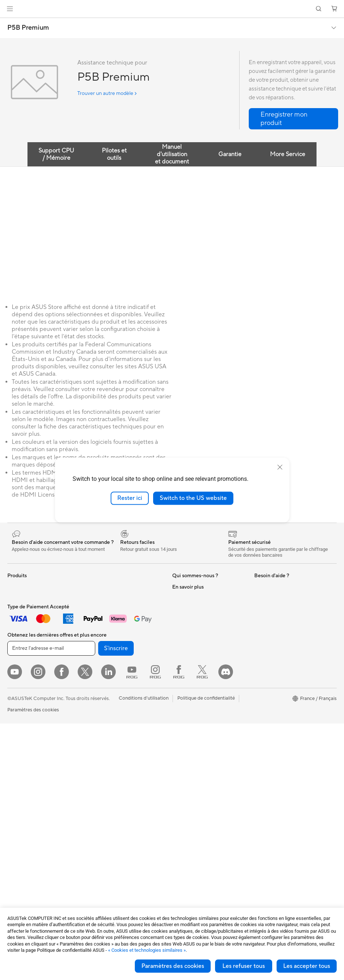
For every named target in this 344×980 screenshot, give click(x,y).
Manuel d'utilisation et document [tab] (172, 154)
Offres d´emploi (189, 620)
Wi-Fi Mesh (101, 670)
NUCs (14, 753)
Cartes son (100, 604)
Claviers (97, 736)
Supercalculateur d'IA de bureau (123, 703)
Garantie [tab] (230, 154)
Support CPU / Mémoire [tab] (56, 154)
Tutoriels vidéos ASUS (196, 763)
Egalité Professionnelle (197, 609)
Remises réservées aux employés (290, 714)
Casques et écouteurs (112, 758)
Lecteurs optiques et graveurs (121, 615)
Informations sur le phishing (284, 725)
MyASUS (182, 785)
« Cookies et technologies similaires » (147, 950)
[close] (280, 467)
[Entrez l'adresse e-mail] (51, 905)
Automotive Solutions (278, 664)
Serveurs (98, 714)
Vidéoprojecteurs (26, 720)
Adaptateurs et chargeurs (116, 802)
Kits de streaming (107, 769)
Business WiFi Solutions (114, 681)
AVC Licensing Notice (278, 736)
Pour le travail (22, 653)
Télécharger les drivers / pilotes (206, 719)
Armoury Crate (271, 758)
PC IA (260, 620)
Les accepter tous (307, 966)
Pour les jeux (21, 686)
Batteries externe (107, 824)
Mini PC (16, 764)
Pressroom (184, 653)
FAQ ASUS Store (191, 697)
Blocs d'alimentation (29, 841)
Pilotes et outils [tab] (114, 154)
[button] (10, 9)
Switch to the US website (193, 498)
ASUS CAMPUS (272, 703)
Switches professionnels (114, 692)
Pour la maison (23, 642)
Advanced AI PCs (273, 631)
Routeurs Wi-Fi (105, 659)
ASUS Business (271, 653)
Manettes (99, 846)
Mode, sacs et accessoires (116, 780)
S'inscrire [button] (116, 905)
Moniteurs (18, 709)
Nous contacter (189, 686)
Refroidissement (25, 819)
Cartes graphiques (27, 830)
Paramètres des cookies (173, 966)
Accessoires (20, 609)
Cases (14, 808)
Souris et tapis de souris (114, 747)
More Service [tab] (288, 154)
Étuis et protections (110, 791)
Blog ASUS (266, 747)
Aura (259, 769)
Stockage (99, 626)
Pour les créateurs (27, 664)
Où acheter (184, 631)
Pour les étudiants (27, 675)
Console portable (26, 620)
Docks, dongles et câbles (115, 813)
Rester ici (130, 498)
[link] (172, 9)
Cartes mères (22, 797)
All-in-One (18, 731)
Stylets (96, 835)
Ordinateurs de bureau (32, 742)
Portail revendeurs (192, 642)
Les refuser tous (244, 966)
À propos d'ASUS (191, 587)
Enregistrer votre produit (199, 708)
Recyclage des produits (198, 796)
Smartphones (22, 598)
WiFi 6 (95, 648)
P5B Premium (28, 28)
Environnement (271, 598)
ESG (259, 587)
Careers (181, 664)
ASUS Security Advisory (198, 774)
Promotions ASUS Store (280, 675)
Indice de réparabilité (195, 807)
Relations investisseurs (197, 598)
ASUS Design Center (277, 642)
